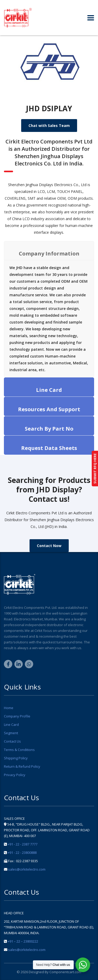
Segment (11, 733)
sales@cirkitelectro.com (27, 869)
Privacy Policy (15, 775)
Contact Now (49, 546)
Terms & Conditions (19, 750)
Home (9, 708)
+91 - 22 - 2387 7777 (22, 844)
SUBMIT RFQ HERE (95, 469)
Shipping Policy (16, 758)
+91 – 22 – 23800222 (23, 941)
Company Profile (17, 716)
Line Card (11, 725)
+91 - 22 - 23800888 (22, 853)
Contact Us (12, 741)
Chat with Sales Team (49, 126)
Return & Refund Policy (22, 766)
